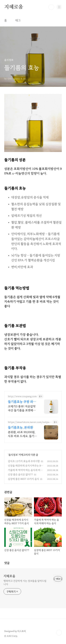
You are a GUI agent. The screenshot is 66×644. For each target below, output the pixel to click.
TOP (59, 633)
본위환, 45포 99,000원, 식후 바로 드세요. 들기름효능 (22, 434)
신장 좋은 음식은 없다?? (20, 475)
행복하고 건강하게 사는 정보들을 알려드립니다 (25, 583)
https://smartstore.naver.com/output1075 (29, 422)
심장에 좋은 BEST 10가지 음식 (23, 479)
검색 (51, 7)
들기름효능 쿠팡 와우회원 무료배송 (22, 402)
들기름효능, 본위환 (21, 427)
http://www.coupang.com (22, 396)
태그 (18, 20)
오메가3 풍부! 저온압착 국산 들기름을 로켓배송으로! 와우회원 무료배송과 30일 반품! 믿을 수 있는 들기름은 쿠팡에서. (22, 408)
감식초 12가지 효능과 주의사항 (24, 461)
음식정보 (13, 455)
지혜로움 (14, 7)
